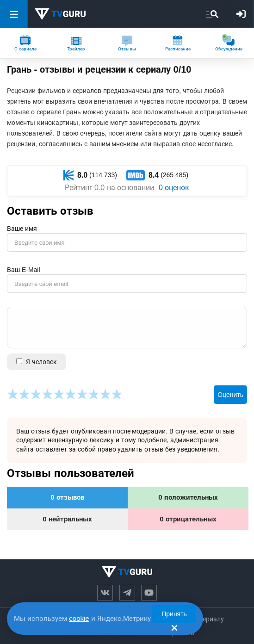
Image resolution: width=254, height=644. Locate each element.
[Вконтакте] (105, 593)
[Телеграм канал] (127, 593)
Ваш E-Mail (24, 270)
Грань (19, 69)
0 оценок (174, 188)
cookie (79, 618)
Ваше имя (22, 229)
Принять (174, 614)
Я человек (37, 362)
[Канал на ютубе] (149, 593)
